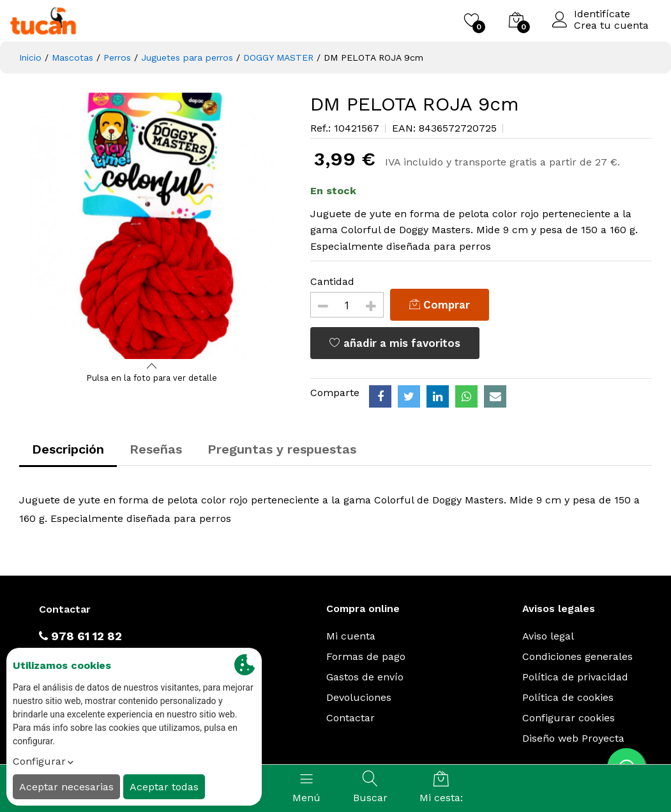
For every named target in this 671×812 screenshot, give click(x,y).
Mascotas (72, 57)
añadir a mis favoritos (395, 343)
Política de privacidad (575, 677)
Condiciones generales (577, 656)
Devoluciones (359, 697)
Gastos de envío (365, 677)
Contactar (351, 718)
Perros (117, 57)
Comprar (440, 305)
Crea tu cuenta (611, 26)
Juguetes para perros (187, 57)
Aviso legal (548, 636)
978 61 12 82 (80, 636)
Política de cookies (568, 697)
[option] (152, 226)
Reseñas (156, 449)
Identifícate (602, 14)
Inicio (30, 57)
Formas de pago (366, 656)
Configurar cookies (569, 718)
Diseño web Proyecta (573, 738)
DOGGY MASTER (278, 57)
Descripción (68, 449)
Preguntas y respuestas (282, 449)
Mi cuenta (351, 636)
